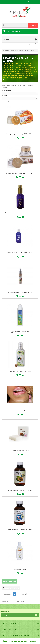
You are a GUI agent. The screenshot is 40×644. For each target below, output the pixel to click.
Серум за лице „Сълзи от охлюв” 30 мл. (20, 253)
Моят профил (9, 629)
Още (5, 80)
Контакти (31, 2)
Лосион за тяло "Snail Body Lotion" (20, 371)
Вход (36, 2)
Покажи (4, 96)
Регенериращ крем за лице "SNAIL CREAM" (20, 134)
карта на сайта (33, 44)
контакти (23, 44)
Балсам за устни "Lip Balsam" (20, 411)
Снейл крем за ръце (20, 569)
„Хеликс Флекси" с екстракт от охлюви (20, 530)
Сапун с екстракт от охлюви (20, 451)
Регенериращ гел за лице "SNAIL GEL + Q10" (20, 173)
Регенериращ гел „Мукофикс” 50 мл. (20, 292)
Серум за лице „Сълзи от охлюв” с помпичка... (20, 213)
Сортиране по (6, 90)
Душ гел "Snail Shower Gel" (20, 332)
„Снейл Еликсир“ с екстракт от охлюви (20, 490)
